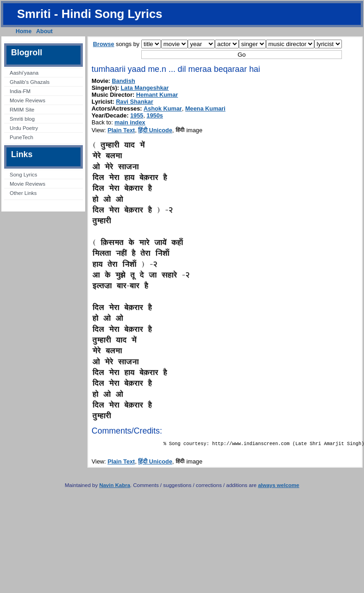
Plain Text (121, 130)
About (45, 31)
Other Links (23, 193)
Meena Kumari (205, 109)
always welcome (279, 487)
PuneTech (21, 137)
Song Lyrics (23, 175)
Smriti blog (22, 119)
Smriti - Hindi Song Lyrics (90, 14)
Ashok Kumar (163, 109)
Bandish (123, 81)
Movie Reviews (27, 100)
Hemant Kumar (157, 95)
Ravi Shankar (135, 102)
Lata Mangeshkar (145, 88)
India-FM (20, 91)
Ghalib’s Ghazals (30, 82)
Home (24, 31)
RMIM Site (22, 110)
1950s (155, 115)
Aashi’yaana (24, 73)
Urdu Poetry (24, 128)
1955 (137, 115)
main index (130, 122)
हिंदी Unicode (155, 130)
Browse (104, 44)
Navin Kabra (115, 487)
